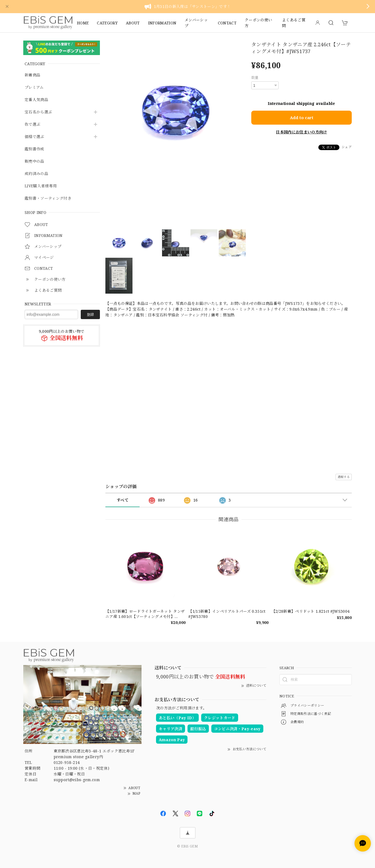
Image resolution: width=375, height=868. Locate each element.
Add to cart (302, 118)
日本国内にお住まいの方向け (301, 132)
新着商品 (32, 75)
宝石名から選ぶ (38, 112)
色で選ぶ (32, 124)
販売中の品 (34, 161)
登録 (90, 314)
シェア (347, 147)
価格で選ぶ (34, 137)
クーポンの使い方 (258, 23)
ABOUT (133, 23)
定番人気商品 (36, 100)
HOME (83, 23)
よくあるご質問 (294, 23)
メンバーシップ (196, 23)
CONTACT (227, 23)
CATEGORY (107, 23)
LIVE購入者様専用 (41, 186)
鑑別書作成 (34, 149)
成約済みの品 (36, 174)
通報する (344, 477)
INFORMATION (162, 23)
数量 (255, 78)
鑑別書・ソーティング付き (48, 198)
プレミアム (34, 88)
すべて (122, 500)
